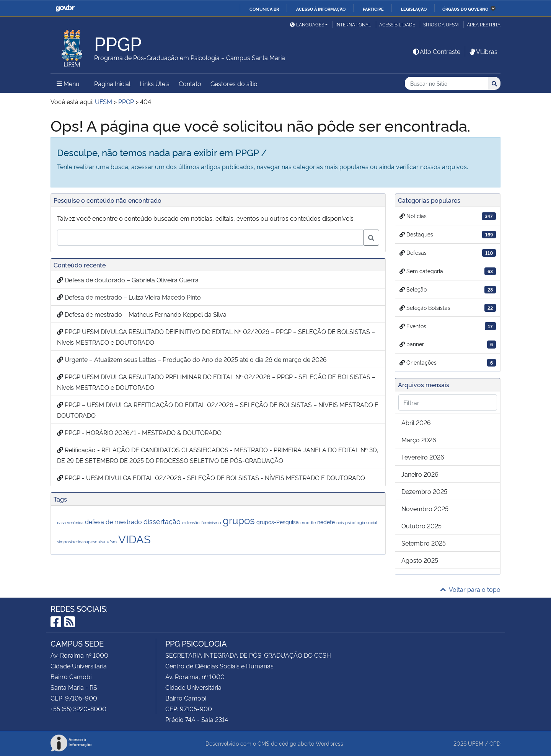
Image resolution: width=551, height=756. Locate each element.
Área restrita (484, 24)
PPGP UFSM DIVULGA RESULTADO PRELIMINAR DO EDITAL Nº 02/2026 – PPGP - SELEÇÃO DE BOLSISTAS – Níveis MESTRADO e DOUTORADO (216, 382)
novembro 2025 (425, 508)
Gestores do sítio (234, 83)
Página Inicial (112, 83)
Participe (373, 9)
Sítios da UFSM (441, 24)
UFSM (476, 743)
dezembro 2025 (424, 491)
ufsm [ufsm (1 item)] (112, 542)
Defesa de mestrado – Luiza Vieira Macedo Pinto (129, 297)
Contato (190, 83)
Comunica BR (264, 9)
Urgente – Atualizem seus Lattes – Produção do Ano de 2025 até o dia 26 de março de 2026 (192, 359)
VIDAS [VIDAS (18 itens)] (134, 538)
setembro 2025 (424, 543)
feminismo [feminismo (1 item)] (211, 522)
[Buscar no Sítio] (447, 84)
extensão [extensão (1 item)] (191, 522)
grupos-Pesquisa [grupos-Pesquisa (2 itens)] (278, 522)
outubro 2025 (421, 526)
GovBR (65, 8)
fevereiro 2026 (423, 457)
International (353, 24)
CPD (495, 743)
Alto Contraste (436, 51)
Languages (307, 24)
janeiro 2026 (420, 474)
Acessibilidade (397, 24)
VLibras (483, 51)
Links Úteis (155, 83)
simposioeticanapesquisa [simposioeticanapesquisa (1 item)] (81, 542)
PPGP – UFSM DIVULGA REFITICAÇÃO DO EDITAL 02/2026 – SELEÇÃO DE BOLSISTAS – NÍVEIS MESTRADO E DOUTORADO (218, 410)
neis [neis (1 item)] (340, 522)
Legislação (414, 9)
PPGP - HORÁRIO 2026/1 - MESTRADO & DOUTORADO (139, 432)
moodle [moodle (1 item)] (308, 522)
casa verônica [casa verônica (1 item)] (70, 522)
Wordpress (329, 743)
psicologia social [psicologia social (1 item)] (361, 522)
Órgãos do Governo (465, 9)
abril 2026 (416, 422)
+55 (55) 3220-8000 (78, 709)
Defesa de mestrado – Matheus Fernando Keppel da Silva (142, 314)
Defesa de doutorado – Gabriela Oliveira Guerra (128, 280)
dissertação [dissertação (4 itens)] (162, 521)
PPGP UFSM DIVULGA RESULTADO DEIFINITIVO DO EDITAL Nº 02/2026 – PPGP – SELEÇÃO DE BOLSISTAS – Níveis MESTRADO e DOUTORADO (216, 337)
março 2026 (419, 440)
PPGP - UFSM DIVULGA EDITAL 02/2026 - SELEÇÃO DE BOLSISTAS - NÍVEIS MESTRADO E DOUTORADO (211, 477)
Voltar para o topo (470, 589)
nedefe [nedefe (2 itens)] (326, 522)
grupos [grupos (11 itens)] (239, 520)
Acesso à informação (321, 9)
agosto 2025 (420, 560)
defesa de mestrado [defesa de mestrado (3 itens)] (113, 521)
